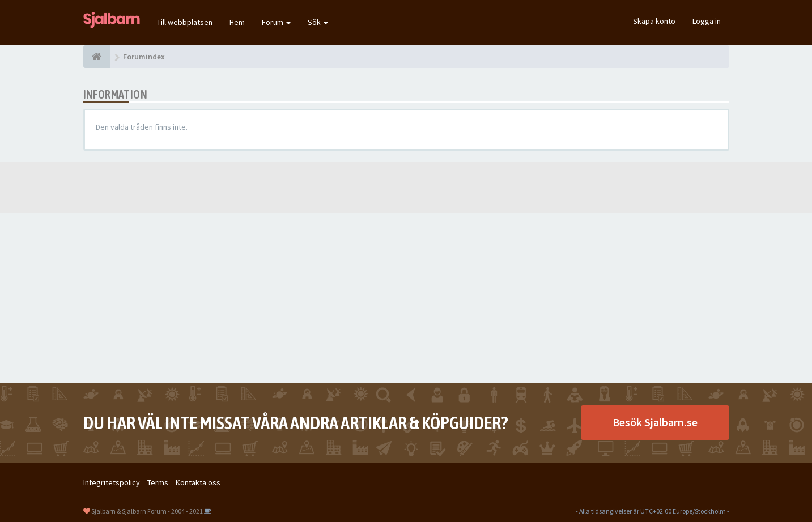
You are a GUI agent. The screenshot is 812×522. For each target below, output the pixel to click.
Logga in (707, 21)
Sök (318, 22)
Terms (158, 482)
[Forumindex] (97, 57)
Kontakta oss (198, 482)
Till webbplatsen (185, 22)
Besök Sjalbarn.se (655, 422)
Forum (276, 22)
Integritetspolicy (112, 482)
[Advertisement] (406, 298)
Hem (237, 22)
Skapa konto (654, 21)
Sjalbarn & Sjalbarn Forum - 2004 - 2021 (147, 511)
